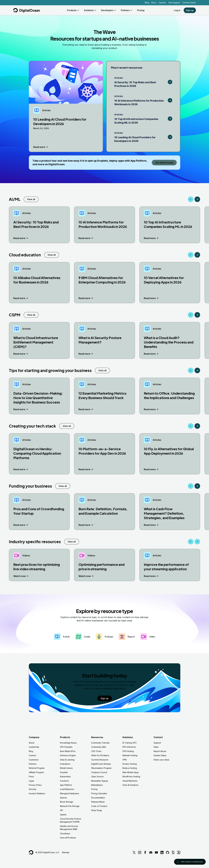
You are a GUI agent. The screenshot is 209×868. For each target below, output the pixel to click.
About (32, 743)
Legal (31, 781)
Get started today (164, 163)
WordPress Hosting (131, 777)
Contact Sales (189, 3)
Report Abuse (160, 751)
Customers (34, 760)
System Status (160, 755)
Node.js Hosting (130, 768)
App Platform (66, 785)
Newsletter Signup (100, 781)
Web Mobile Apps (131, 772)
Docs (154, 3)
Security (33, 789)
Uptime (63, 815)
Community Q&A (99, 747)
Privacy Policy (35, 785)
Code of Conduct (99, 806)
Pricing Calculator (99, 793)
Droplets (64, 772)
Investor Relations (37, 793)
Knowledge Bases (68, 743)
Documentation (98, 798)
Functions (64, 781)
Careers (162, 3)
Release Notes (98, 802)
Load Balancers (67, 789)
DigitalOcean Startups (101, 764)
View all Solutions (130, 785)
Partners (33, 764)
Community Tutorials (100, 743)
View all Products (68, 838)
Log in (177, 10)
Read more (41, 147)
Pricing (94, 789)
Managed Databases (70, 793)
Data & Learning (67, 760)
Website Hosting (130, 755)
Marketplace (97, 785)
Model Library (66, 768)
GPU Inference (129, 747)
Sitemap (66, 852)
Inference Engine (68, 755)
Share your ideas (161, 760)
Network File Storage (70, 806)
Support (157, 743)
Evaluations (65, 764)
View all (31, 199)
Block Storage (67, 802)
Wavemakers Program (101, 768)
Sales (156, 747)
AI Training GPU (129, 743)
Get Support (174, 3)
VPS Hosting (128, 751)
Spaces (63, 798)
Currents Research (100, 760)
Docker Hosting (130, 764)
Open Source (97, 777)
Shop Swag (96, 810)
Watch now (21, 576)
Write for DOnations (100, 755)
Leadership (34, 747)
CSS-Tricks (96, 751)
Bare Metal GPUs (68, 751)
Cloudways (65, 833)
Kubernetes (65, 777)
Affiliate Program (36, 772)
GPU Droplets (66, 747)
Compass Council (99, 772)
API (61, 810)
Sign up (190, 10)
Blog (147, 3)
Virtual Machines (130, 781)
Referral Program (37, 768)
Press (31, 777)
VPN (124, 760)
